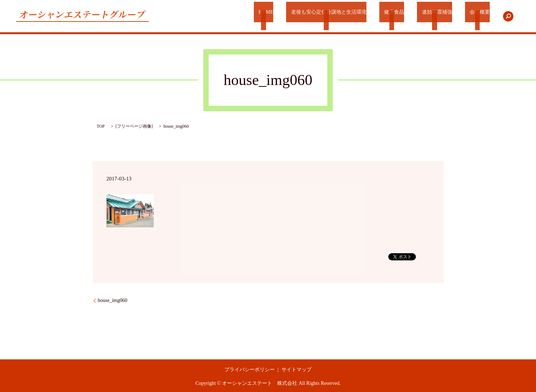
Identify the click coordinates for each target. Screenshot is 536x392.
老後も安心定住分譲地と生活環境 (335, 16)
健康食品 (399, 16)
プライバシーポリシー (250, 370)
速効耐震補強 (439, 16)
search (508, 16)
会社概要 (479, 16)
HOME (274, 16)
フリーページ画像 (134, 126)
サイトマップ (297, 370)
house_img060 (113, 300)
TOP (101, 126)
